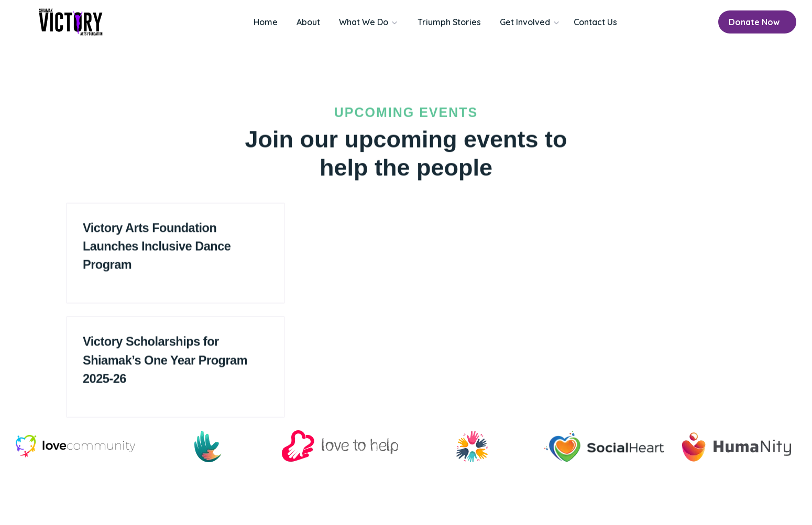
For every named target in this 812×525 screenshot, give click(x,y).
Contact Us (595, 22)
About (308, 22)
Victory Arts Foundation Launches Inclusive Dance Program (157, 255)
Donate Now (754, 22)
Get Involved (525, 22)
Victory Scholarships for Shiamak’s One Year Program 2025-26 (165, 369)
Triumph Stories (449, 22)
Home (266, 22)
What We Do (364, 22)
